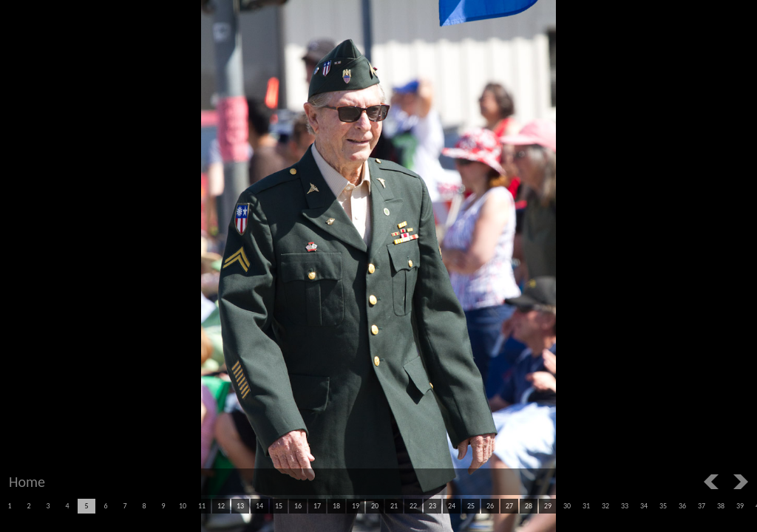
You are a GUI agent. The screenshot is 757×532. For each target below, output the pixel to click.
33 (625, 506)
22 (413, 506)
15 (279, 506)
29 (548, 506)
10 (183, 506)
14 (259, 506)
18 (336, 506)
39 (740, 506)
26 (490, 506)
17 (317, 506)
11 (202, 506)
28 (529, 506)
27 (509, 506)
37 (702, 506)
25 (471, 506)
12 (221, 506)
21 (394, 506)
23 (432, 506)
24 (452, 506)
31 (586, 506)
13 (240, 506)
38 (721, 506)
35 (663, 506)
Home (27, 482)
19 (356, 506)
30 (567, 506)
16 (298, 506)
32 (605, 506)
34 (644, 506)
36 (682, 506)
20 (375, 506)
